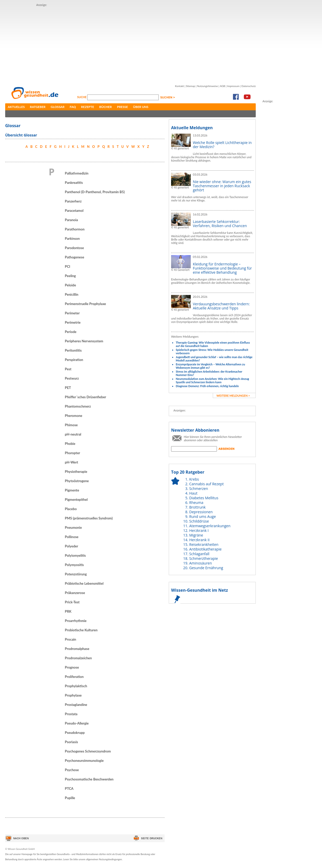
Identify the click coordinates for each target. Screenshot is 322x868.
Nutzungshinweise (207, 86)
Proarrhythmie (76, 621)
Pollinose (72, 537)
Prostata (71, 714)
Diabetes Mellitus (204, 498)
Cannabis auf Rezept (206, 484)
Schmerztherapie (204, 558)
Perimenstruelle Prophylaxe (86, 304)
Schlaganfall (199, 554)
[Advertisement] (113, 44)
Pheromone (74, 416)
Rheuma (196, 502)
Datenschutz (249, 86)
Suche (82, 97)
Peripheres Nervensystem (84, 341)
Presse (122, 107)
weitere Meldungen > (233, 396)
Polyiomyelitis (75, 555)
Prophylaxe (73, 695)
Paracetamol (74, 211)
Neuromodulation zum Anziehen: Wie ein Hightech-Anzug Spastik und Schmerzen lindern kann (212, 380)
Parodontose (75, 248)
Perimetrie (73, 322)
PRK (68, 611)
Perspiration (74, 360)
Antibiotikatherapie (205, 549)
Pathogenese (75, 257)
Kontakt (180, 86)
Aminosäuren (201, 563)
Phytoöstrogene (77, 481)
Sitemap (190, 86)
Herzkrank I (199, 530)
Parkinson (72, 238)
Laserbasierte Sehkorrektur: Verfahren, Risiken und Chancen (220, 224)
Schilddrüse (199, 521)
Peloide (71, 285)
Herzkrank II (199, 540)
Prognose (72, 667)
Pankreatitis (74, 183)
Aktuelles (16, 107)
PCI (68, 266)
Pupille (70, 798)
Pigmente (72, 490)
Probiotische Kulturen (81, 630)
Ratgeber (38, 107)
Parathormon (75, 229)
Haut (193, 493)
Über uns (141, 107)
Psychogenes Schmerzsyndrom (88, 751)
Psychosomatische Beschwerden (89, 779)
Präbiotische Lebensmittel (84, 583)
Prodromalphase (77, 649)
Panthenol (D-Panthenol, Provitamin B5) (95, 192)
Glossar (58, 107)
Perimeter (72, 313)
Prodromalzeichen (78, 658)
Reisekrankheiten (204, 544)
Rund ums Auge (203, 516)
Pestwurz (72, 378)
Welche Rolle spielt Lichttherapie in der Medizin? (222, 145)
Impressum (233, 86)
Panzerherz (73, 201)
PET (68, 388)
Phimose (71, 425)
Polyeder (72, 546)
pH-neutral (73, 434)
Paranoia (72, 220)
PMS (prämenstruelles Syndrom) (89, 518)
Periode (71, 332)
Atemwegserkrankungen (210, 526)
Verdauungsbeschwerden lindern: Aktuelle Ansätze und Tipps (221, 306)
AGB (222, 86)
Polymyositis (74, 565)
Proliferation (74, 677)
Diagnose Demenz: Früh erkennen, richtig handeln (207, 386)
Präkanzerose (75, 593)
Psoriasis (72, 742)
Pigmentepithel (76, 500)
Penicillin (72, 294)
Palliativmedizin (77, 173)
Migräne (196, 535)
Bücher (105, 107)
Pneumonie (73, 527)
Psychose (72, 770)
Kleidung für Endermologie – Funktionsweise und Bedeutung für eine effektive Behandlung (222, 268)
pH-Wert (72, 462)
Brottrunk (197, 507)
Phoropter (73, 453)
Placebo (71, 509)
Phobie (70, 444)
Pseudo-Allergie (77, 723)
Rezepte (87, 107)
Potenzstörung (76, 574)
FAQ (73, 107)
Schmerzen (199, 489)
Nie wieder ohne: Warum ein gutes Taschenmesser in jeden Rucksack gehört (222, 186)
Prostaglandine (76, 705)
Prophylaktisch (76, 686)
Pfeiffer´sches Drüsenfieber (86, 397)
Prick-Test (72, 602)
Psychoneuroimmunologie (84, 761)
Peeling (70, 276)
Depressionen (201, 512)
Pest (68, 369)
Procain (71, 639)
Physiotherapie (76, 472)
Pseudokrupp (75, 733)
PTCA (69, 789)
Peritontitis (73, 350)
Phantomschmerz (78, 406)
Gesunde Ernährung (206, 568)
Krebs (194, 479)
